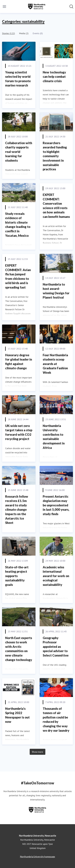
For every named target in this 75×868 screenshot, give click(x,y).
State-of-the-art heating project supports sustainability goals (17, 576)
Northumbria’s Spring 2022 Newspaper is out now (17, 715)
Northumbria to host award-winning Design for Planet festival (56, 291)
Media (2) (24, 33)
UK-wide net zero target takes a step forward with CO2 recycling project (19, 432)
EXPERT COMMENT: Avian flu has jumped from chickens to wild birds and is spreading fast (18, 276)
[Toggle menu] (4, 7)
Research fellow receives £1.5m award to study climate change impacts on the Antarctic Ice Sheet (17, 510)
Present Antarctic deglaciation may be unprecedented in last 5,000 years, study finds (56, 505)
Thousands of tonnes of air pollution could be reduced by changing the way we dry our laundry (56, 719)
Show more (37, 752)
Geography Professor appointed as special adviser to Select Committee (56, 647)
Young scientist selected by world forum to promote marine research (18, 79)
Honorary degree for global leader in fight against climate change (19, 362)
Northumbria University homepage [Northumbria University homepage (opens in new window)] (37, 857)
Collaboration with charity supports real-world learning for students (19, 152)
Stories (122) (8, 33)
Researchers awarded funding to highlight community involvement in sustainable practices (55, 156)
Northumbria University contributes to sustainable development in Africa (54, 437)
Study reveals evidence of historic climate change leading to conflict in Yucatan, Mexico (18, 225)
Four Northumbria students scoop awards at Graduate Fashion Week (55, 364)
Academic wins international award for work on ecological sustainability (56, 576)
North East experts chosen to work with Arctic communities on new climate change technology (19, 649)
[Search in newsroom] (71, 7)
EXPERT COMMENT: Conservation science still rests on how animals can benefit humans (56, 206)
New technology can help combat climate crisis (54, 77)
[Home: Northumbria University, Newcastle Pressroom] (37, 7)
